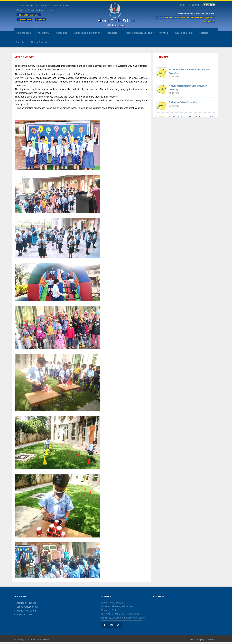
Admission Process (26, 603)
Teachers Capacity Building (139, 33)
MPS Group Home (62, 6)
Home (183, 5)
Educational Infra (185, 33)
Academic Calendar (27, 611)
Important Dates (25, 615)
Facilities (205, 33)
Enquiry (201, 640)
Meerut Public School (40, 640)
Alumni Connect (39, 42)
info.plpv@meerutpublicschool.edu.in (36, 10)
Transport (113, 33)
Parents (21, 42)
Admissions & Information (89, 33)
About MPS (45, 33)
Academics (63, 33)
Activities (165, 33)
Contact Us (194, 5)
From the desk (25, 33)
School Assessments (27, 607)
